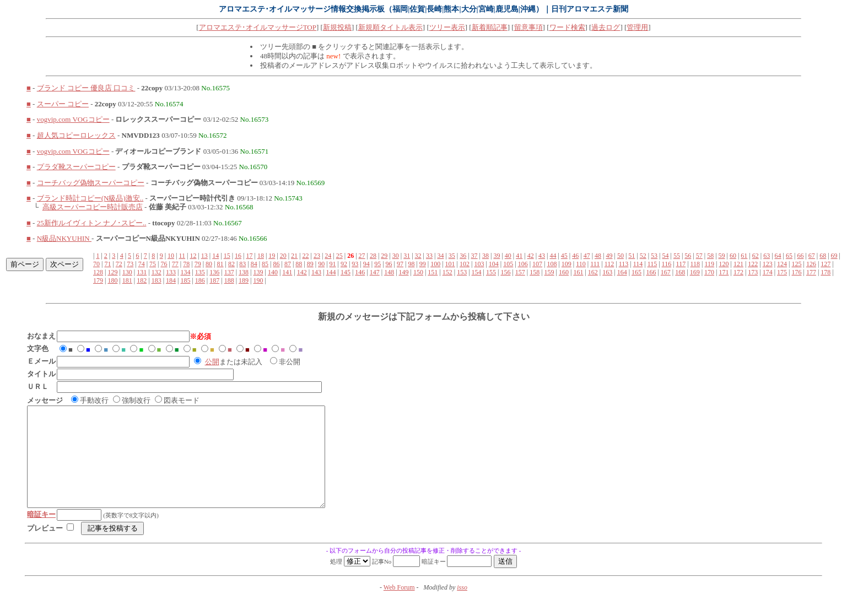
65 (789, 256)
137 (229, 272)
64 (778, 256)
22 (306, 256)
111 (595, 264)
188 (229, 280)
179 (98, 280)
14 (215, 256)
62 (756, 256)
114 (638, 264)
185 (185, 280)
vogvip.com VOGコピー (73, 119)
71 (107, 264)
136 (214, 272)
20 (283, 256)
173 (753, 272)
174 (768, 272)
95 (377, 264)
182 (142, 280)
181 (127, 280)
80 (209, 264)
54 (666, 256)
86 (277, 264)
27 (362, 256)
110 (581, 264)
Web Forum (399, 607)
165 (636, 272)
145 (346, 272)
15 (227, 256)
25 (339, 256)
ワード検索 (567, 27)
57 (699, 256)
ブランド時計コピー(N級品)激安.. (90, 198)
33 (429, 256)
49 (609, 256)
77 (175, 264)
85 (265, 264)
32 (418, 256)
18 (261, 256)
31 (407, 256)
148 (389, 272)
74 (142, 264)
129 (112, 272)
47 (587, 256)
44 (553, 256)
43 (542, 256)
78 (186, 264)
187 (214, 280)
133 (171, 272)
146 (360, 272)
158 (535, 272)
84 (254, 264)
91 (333, 264)
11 (182, 256)
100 (435, 264)
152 (447, 272)
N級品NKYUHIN (64, 238)
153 (462, 272)
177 (811, 272)
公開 (212, 362)
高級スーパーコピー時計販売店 (93, 207)
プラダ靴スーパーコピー (76, 167)
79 (198, 264)
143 (316, 272)
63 (767, 256)
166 (651, 272)
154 (477, 272)
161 (578, 272)
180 (112, 280)
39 (497, 256)
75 (153, 264)
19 (272, 256)
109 (567, 264)
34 (440, 256)
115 (652, 264)
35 (452, 256)
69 (834, 256)
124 (782, 264)
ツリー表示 (447, 27)
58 (710, 256)
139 (258, 272)
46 (575, 256)
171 (724, 272)
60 (733, 256)
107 (537, 264)
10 (171, 256)
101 (450, 264)
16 (238, 256)
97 (400, 264)
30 (396, 256)
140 (273, 272)
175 (782, 272)
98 (411, 264)
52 (643, 256)
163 (607, 272)
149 (404, 272)
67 (812, 256)
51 (632, 256)
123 (768, 264)
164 (622, 272)
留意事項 (528, 27)
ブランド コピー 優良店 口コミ (86, 88)
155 (491, 272)
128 (98, 272)
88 (299, 264)
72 (119, 264)
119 (710, 264)
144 (331, 272)
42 (531, 256)
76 (164, 264)
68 (823, 256)
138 (244, 272)
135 (200, 272)
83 (242, 264)
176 (797, 272)
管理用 (637, 27)
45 (564, 256)
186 (200, 280)
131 (142, 272)
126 (811, 264)
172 (738, 272)
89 (310, 264)
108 (552, 264)
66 (800, 256)
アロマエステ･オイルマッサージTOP (258, 27)
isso (462, 607)
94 (366, 264)
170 (709, 272)
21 (294, 256)
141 (287, 272)
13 (204, 256)
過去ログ (606, 27)
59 (722, 256)
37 (474, 256)
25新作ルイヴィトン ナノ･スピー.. (92, 223)
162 (593, 272)
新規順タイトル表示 (390, 27)
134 (185, 272)
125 (797, 264)
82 (231, 264)
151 (433, 272)
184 (171, 280)
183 (157, 280)
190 (258, 280)
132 (157, 272)
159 (549, 272)
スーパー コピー (63, 104)
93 (355, 264)
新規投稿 (337, 27)
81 (220, 264)
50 (621, 256)
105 (508, 264)
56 (688, 256)
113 (624, 264)
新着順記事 (490, 27)
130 (127, 272)
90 (321, 264)
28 (373, 256)
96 (389, 264)
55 (677, 256)
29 (384, 256)
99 (423, 264)
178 (826, 272)
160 (564, 272)
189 (244, 280)
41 (519, 256)
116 (667, 264)
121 (738, 264)
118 (695, 264)
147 (375, 272)
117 (681, 264)
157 (520, 272)
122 (753, 264)
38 (485, 256)
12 (193, 256)
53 (654, 256)
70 (96, 264)
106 (523, 264)
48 (598, 256)
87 (288, 264)
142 (302, 272)
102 (465, 264)
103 (479, 264)
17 (249, 256)
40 (508, 256)
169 (695, 272)
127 (826, 264)
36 (463, 256)
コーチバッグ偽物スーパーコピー (91, 183)
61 (744, 256)
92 (344, 264)
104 (494, 264)
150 (418, 272)
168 (680, 272)
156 (505, 272)
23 (317, 256)
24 (328, 256)
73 (130, 264)
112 (609, 264)
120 (724, 264)
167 (666, 272)
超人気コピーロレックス (76, 135)
